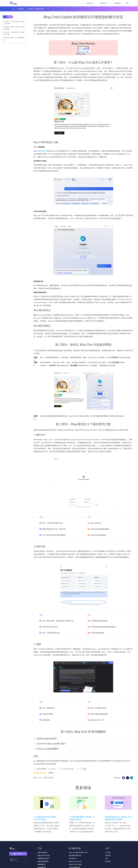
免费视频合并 (42, 864)
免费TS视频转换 (42, 852)
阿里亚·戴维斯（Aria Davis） (47, 769)
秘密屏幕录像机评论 (75, 855)
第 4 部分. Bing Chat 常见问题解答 (14, 39)
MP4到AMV (73, 858)
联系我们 (108, 855)
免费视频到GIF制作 (43, 858)
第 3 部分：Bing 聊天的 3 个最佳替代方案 (14, 33)
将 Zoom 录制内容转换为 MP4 (78, 852)
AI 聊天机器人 (42, 151)
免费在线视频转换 (43, 861)
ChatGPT (49, 439)
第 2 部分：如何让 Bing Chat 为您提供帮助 (14, 28)
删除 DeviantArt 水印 (75, 861)
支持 (127, 3)
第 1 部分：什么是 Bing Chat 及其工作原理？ (14, 22)
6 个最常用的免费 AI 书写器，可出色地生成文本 (82, 818)
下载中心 (18, 854)
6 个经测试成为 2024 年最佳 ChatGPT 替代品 (45, 818)
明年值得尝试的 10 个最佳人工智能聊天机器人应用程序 (118, 818)
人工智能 (30, 9)
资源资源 (117, 3)
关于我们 (108, 852)
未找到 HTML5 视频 (75, 864)
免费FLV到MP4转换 (44, 855)
